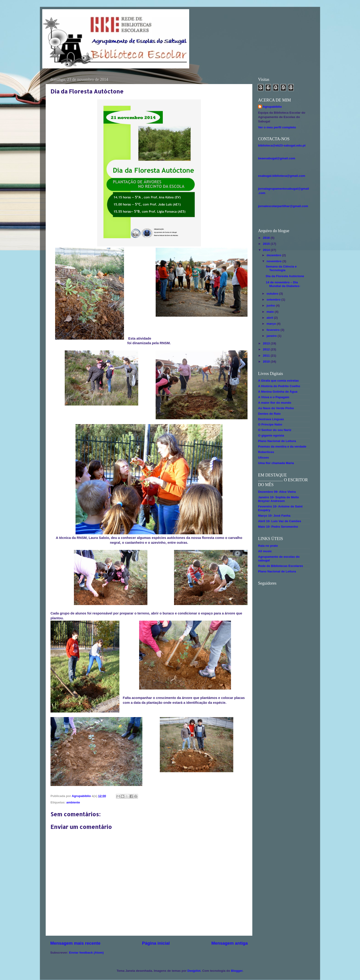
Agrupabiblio (272, 107)
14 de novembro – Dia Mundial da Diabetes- (283, 284)
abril (270, 318)
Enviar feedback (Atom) (86, 953)
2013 (267, 343)
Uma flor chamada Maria (276, 463)
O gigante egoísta (271, 435)
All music (265, 551)
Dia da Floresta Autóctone (285, 276)
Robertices (266, 452)
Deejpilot (194, 971)
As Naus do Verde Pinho (276, 408)
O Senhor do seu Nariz (275, 430)
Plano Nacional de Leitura (277, 441)
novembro (274, 261)
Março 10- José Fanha (274, 516)
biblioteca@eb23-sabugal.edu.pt (282, 145)
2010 (267, 362)
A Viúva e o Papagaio (274, 397)
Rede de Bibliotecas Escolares (281, 566)
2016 (267, 238)
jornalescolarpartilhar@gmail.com (283, 206)
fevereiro (274, 330)
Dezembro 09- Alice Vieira (277, 492)
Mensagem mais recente (75, 943)
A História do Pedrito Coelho (279, 386)
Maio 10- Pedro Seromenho (278, 527)
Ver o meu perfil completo (277, 127)
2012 (267, 349)
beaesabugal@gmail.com (277, 158)
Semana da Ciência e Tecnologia (281, 268)
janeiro (272, 336)
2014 (267, 250)
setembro (274, 300)
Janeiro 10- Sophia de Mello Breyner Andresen (278, 499)
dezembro (274, 255)
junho (271, 306)
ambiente (73, 802)
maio (271, 312)
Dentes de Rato (269, 414)
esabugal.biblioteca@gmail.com (282, 176)
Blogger (237, 971)
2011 (267, 356)
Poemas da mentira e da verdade (282, 446)
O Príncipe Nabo (270, 424)
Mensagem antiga (229, 943)
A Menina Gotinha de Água (278, 392)
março (272, 324)
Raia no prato (268, 546)
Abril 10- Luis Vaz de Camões (280, 521)
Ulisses (263, 458)
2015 (267, 244)
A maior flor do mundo (275, 403)
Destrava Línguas (271, 419)
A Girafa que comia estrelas (278, 381)
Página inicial (156, 943)
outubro (273, 294)
